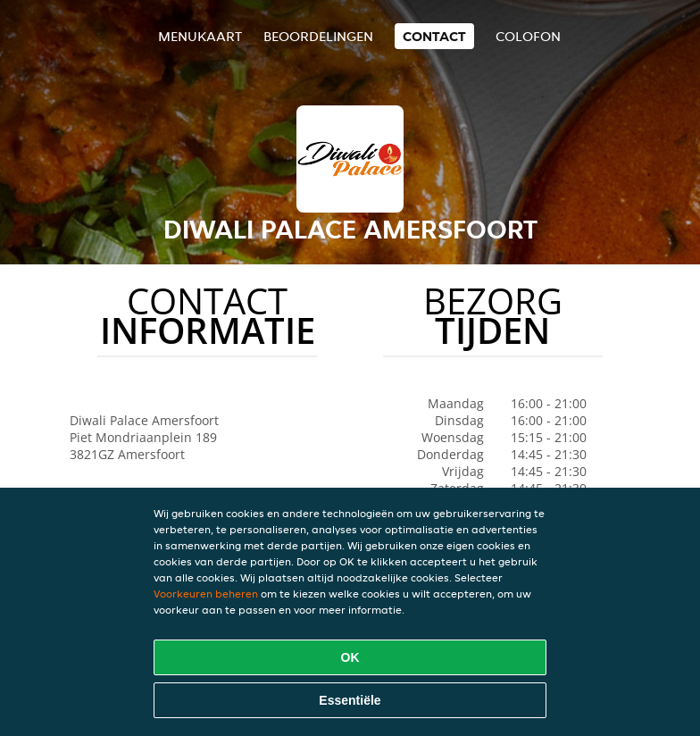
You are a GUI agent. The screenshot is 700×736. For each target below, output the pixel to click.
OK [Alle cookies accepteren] (350, 657)
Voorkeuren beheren (206, 594)
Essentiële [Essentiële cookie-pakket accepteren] (350, 700)
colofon (528, 36)
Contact (434, 36)
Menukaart (200, 36)
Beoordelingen (318, 36)
